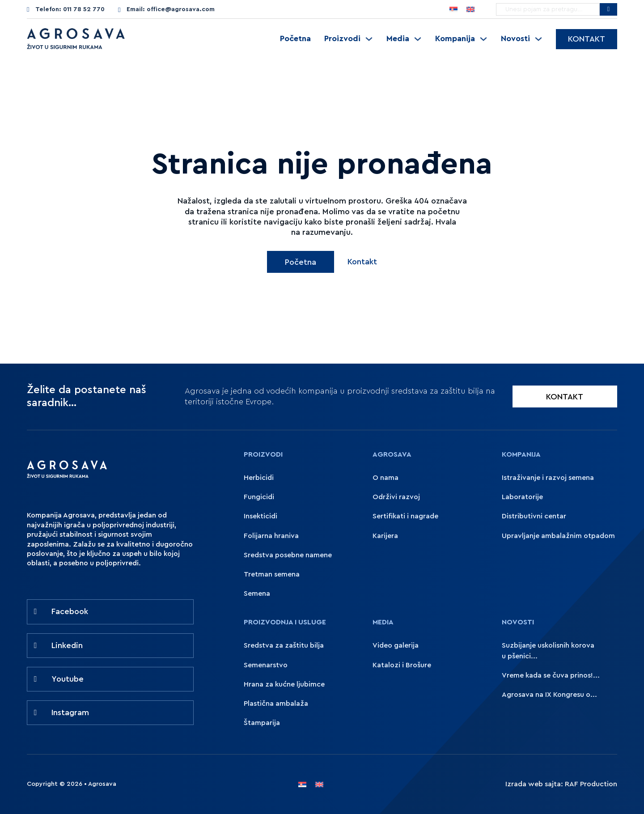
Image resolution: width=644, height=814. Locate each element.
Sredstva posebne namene (288, 555)
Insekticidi (261, 516)
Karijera (385, 536)
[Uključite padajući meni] (369, 39)
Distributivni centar (534, 516)
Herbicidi (259, 478)
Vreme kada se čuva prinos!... (551, 675)
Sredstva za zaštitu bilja (284, 645)
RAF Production (591, 784)
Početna (295, 38)
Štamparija (262, 723)
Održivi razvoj (396, 497)
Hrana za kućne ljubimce (284, 684)
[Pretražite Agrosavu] (608, 9)
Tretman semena (272, 574)
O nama (386, 478)
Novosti (515, 38)
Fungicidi (259, 497)
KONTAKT (565, 397)
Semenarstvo (266, 665)
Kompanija (455, 38)
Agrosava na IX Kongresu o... (549, 695)
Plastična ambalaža (276, 704)
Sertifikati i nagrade (405, 516)
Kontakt (587, 39)
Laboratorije (522, 497)
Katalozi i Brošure (402, 665)
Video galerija (396, 645)
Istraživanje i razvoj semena (548, 478)
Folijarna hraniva (271, 536)
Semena (257, 594)
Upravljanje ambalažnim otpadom (558, 536)
